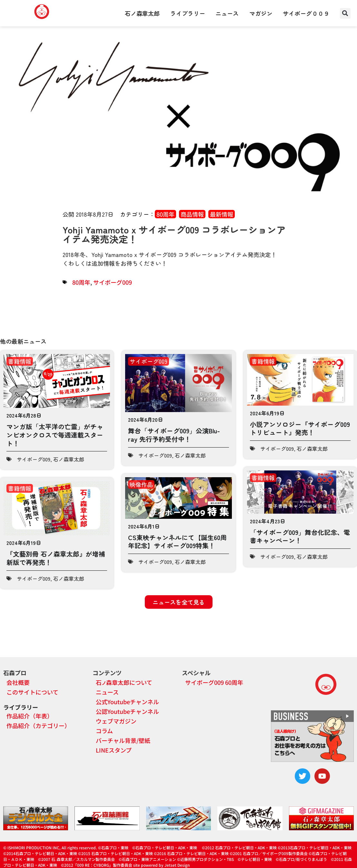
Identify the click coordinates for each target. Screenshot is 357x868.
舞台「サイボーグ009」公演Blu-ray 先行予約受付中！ (174, 435)
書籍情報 (20, 361)
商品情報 (192, 214)
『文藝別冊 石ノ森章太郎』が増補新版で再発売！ (56, 558)
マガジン (261, 13)
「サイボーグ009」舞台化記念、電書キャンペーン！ (300, 536)
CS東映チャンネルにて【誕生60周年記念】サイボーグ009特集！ (177, 542)
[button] (345, 13)
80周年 (165, 214)
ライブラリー (188, 13)
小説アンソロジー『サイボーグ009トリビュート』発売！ (300, 428)
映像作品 (141, 484)
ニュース (227, 13)
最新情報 (222, 214)
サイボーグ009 (113, 282)
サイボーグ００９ (306, 13)
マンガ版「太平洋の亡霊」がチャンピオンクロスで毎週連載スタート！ (55, 435)
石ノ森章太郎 (142, 13)
